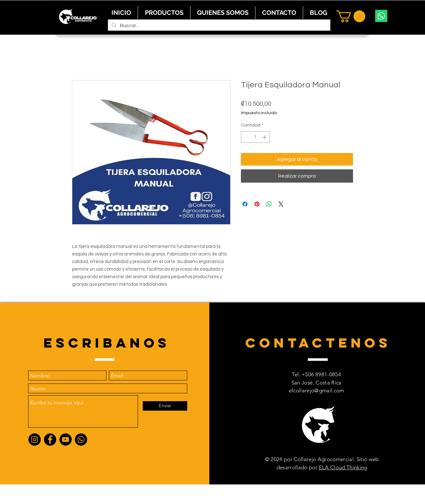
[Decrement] (246, 137)
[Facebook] (50, 440)
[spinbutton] (255, 137)
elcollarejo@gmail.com (317, 390)
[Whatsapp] (381, 16)
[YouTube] (66, 440)
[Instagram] (35, 440)
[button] (351, 16)
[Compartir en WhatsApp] (269, 204)
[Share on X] (281, 204)
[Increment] (265, 137)
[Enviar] (165, 406)
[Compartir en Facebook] (245, 204)
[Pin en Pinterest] (257, 204)
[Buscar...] (218, 26)
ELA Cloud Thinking (343, 467)
